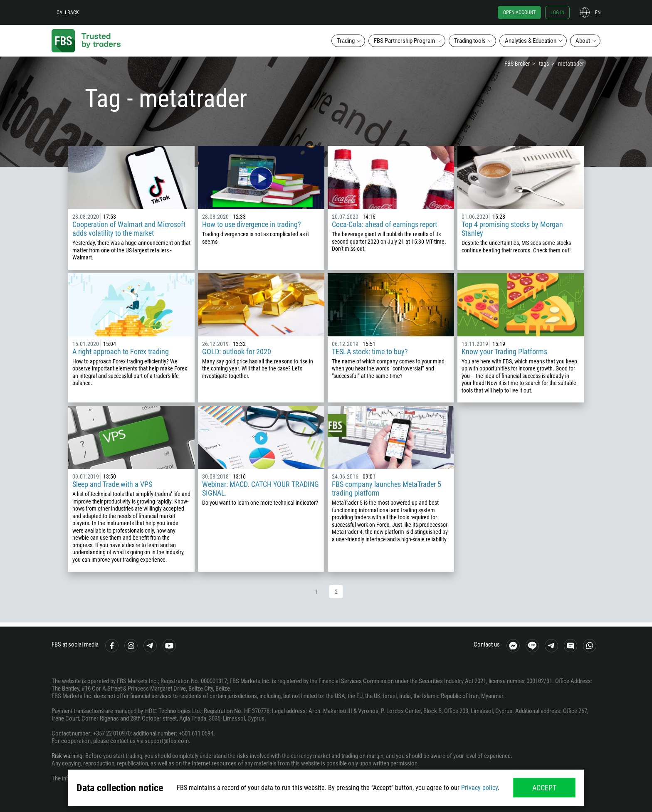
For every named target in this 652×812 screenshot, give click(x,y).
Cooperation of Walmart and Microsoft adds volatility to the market (129, 229)
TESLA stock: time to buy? (370, 352)
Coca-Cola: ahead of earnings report (384, 224)
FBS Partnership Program (404, 41)
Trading (346, 41)
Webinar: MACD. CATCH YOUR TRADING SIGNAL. (261, 489)
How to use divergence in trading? (252, 224)
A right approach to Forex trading (121, 352)
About (583, 41)
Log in (557, 12)
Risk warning (67, 756)
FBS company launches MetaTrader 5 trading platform (387, 489)
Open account (519, 12)
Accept (544, 788)
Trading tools (470, 41)
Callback (68, 12)
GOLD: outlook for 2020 (237, 352)
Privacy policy (479, 788)
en (598, 12)
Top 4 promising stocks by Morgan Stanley (512, 229)
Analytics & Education (531, 41)
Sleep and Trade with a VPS (112, 484)
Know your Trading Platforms (504, 352)
